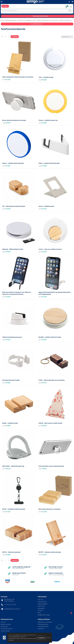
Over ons (40, 599)
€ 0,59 (6, 296)
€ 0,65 (43, 296)
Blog (39, 612)
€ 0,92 (43, 468)
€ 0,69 (6, 339)
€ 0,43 (6, 208)
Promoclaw (41, 606)
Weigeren (48, 638)
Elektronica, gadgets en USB (27, 20)
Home (3, 20)
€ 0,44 (6, 251)
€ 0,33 (6, 122)
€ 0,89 (6, 382)
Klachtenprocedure (6, 628)
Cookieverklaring (43, 624)
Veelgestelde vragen (44, 614)
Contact (3, 622)
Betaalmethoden (6, 624)
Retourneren (4, 626)
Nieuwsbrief (41, 608)
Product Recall (5, 631)
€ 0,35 (43, 79)
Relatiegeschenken (11, 20)
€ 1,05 (43, 511)
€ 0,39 (43, 122)
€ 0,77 (42, 382)
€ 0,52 (43, 251)
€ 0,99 (43, 554)
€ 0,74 (6, 468)
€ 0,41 (43, 208)
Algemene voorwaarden (45, 622)
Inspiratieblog (42, 601)
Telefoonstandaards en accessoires (47, 20)
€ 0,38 (43, 165)
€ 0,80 (6, 554)
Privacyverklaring (43, 626)
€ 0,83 (6, 425)
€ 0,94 (43, 425)
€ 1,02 (6, 79)
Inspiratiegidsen (43, 603)
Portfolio (40, 610)
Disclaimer (41, 628)
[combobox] (35, 10)
